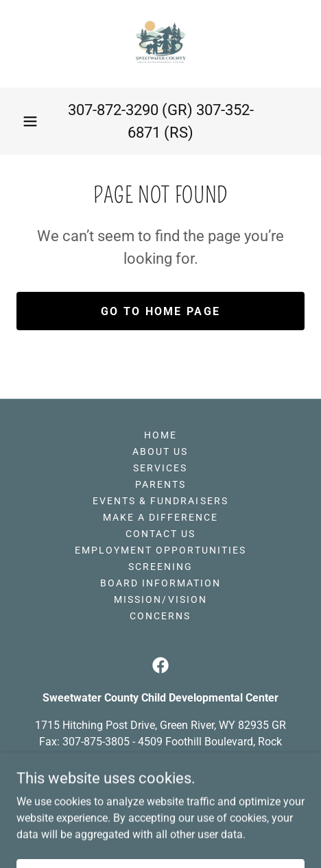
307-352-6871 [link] (196, 785)
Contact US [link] (160, 534)
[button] (30, 121)
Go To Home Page (160, 311)
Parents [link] (160, 484)
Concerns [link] (160, 616)
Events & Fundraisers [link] (160, 501)
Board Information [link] (160, 583)
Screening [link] (160, 567)
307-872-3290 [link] (113, 110)
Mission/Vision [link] (160, 599)
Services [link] (160, 468)
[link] (160, 44)
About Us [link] (160, 451)
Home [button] (160, 435)
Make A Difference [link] (160, 517)
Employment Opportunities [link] (160, 550)
